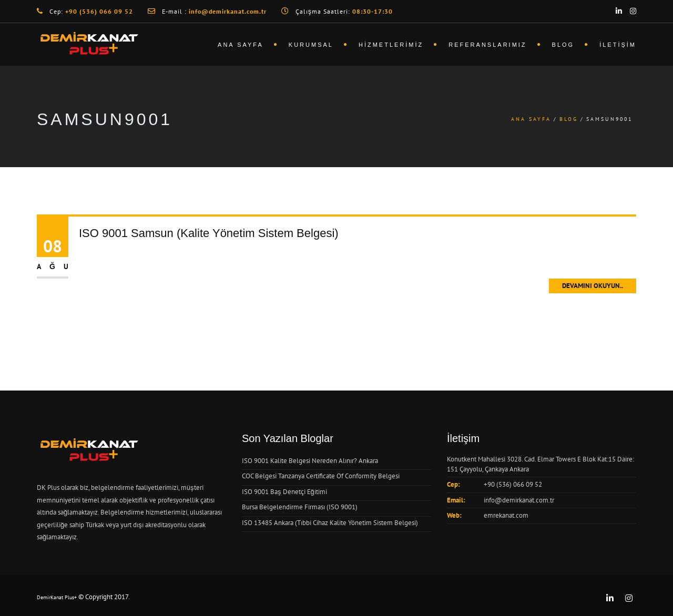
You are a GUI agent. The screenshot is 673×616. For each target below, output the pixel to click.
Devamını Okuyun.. (593, 286)
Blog (563, 45)
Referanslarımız (487, 45)
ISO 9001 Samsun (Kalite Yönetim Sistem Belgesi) (209, 233)
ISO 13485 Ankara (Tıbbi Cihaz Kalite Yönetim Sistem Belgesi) (330, 523)
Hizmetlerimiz (391, 45)
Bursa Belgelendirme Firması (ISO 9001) (300, 507)
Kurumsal (311, 45)
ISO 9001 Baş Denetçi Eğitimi (284, 492)
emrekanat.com (506, 515)
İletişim (618, 45)
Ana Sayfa (241, 45)
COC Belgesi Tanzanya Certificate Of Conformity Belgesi (321, 476)
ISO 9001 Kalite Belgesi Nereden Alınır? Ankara (310, 461)
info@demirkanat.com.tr (519, 500)
